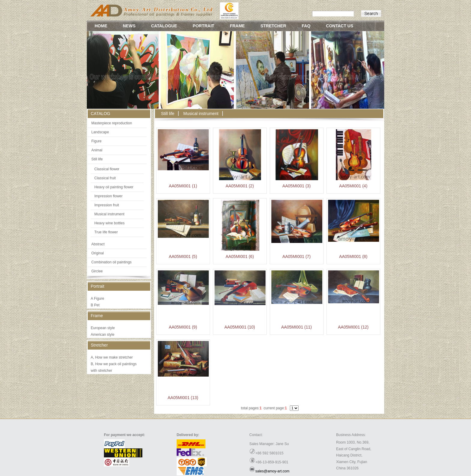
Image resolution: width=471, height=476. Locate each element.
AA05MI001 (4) (353, 186)
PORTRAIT (204, 26)
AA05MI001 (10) (240, 327)
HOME (101, 26)
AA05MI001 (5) (183, 256)
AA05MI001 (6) (240, 256)
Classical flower (107, 169)
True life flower (106, 232)
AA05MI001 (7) (296, 256)
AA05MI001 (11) (296, 327)
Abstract (98, 244)
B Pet (95, 305)
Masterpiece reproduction (112, 123)
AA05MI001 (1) (183, 186)
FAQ (306, 26)
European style (103, 328)
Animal (97, 150)
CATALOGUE (164, 26)
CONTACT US (340, 26)
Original (97, 253)
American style (103, 335)
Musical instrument (109, 214)
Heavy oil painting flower (114, 187)
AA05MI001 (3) (296, 186)
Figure (96, 141)
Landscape (100, 132)
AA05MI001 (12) (353, 327)
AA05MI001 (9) (183, 327)
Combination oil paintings (111, 262)
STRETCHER (273, 26)
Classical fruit (105, 178)
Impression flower (108, 196)
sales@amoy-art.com (272, 471)
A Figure (97, 299)
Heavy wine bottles (109, 223)
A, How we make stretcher (112, 357)
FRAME (237, 26)
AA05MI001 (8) (353, 256)
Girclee (97, 271)
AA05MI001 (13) (183, 398)
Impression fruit (107, 205)
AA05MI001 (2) (240, 186)
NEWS (129, 26)
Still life (97, 159)
